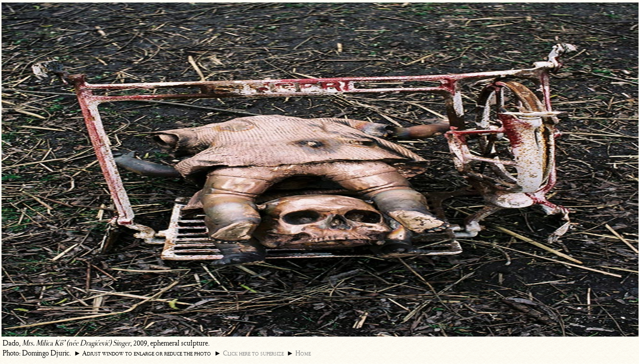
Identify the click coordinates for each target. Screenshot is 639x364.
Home (303, 353)
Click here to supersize (253, 353)
